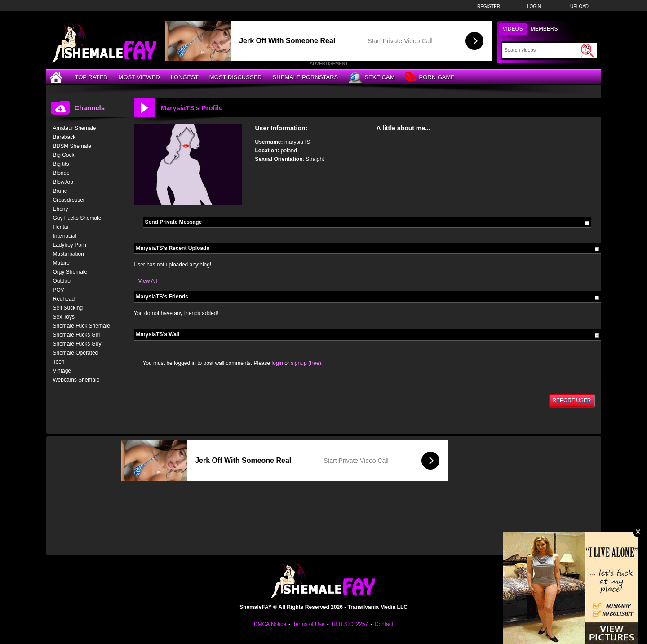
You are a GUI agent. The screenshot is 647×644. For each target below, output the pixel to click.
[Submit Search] (587, 50)
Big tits (61, 164)
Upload (579, 7)
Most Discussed (236, 77)
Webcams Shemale (76, 380)
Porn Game (430, 78)
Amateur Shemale (75, 128)
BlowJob (63, 182)
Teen (59, 362)
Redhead (64, 299)
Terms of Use (309, 624)
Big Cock (64, 155)
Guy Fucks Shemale (77, 218)
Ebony (61, 209)
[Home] (57, 77)
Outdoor (63, 281)
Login (534, 7)
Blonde (61, 173)
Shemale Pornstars (306, 77)
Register (489, 7)
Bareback (64, 137)
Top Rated (91, 77)
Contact (384, 624)
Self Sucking (68, 308)
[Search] (542, 50)
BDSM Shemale (72, 146)
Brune (60, 191)
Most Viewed (139, 77)
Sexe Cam (372, 78)
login (277, 363)
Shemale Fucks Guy (77, 344)
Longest (185, 77)
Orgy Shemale (70, 272)
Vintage (62, 371)
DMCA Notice (270, 624)
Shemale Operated (76, 353)
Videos (513, 29)
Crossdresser (69, 200)
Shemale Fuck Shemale (82, 326)
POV (59, 290)
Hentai (61, 227)
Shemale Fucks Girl (77, 335)
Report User (572, 400)
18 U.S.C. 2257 (350, 624)
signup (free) (306, 363)
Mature (61, 263)
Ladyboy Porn (70, 245)
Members (544, 29)
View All (148, 281)
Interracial (65, 236)
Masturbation (69, 254)
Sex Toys (64, 317)
